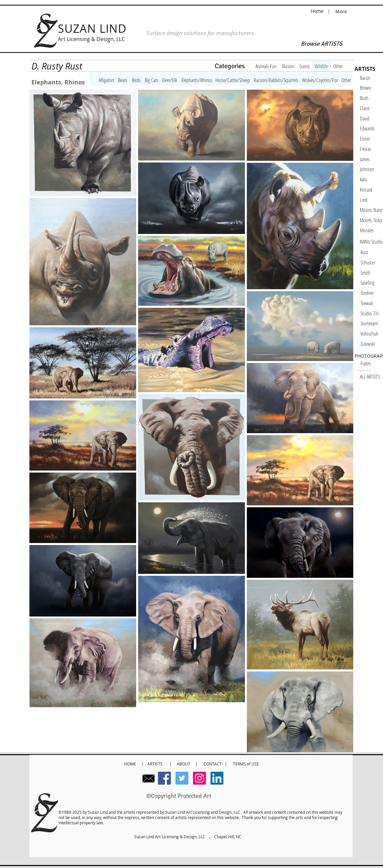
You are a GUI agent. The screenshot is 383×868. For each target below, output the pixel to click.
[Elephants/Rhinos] (197, 80)
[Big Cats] (152, 80)
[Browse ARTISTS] (322, 44)
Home (318, 11)
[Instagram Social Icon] (199, 778)
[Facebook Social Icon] (164, 778)
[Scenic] (305, 66)
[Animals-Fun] (266, 66)
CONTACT (214, 764)
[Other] (338, 66)
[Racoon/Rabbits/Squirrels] (276, 80)
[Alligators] (107, 80)
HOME (131, 764)
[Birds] (136, 80)
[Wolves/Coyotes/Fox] (320, 80)
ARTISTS (156, 764)
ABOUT (184, 764)
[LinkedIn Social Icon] (217, 778)
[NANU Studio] (371, 242)
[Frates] (372, 363)
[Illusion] (288, 66)
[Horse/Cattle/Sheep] (233, 80)
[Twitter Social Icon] (182, 778)
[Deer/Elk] (170, 80)
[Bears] (123, 80)
